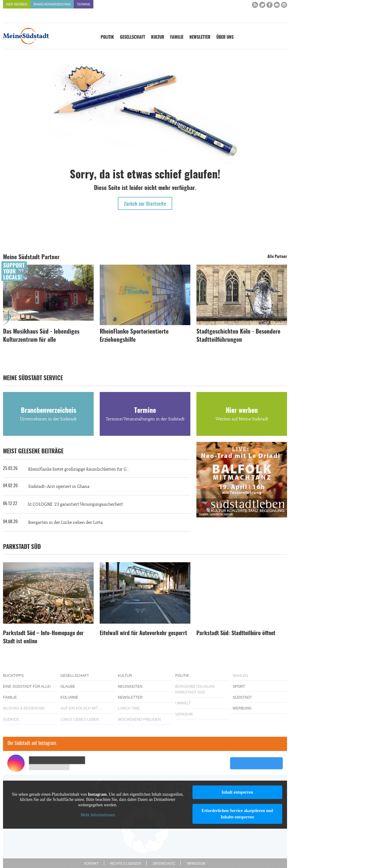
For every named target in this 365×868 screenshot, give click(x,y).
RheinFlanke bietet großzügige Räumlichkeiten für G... (79, 469)
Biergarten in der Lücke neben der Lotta (65, 523)
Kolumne (69, 697)
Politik (107, 38)
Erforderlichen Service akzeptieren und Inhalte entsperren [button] (237, 814)
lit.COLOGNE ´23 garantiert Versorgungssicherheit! (75, 504)
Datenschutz (164, 864)
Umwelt (183, 703)
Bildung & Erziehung (24, 708)
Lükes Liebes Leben (80, 720)
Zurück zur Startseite (145, 204)
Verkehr (184, 714)
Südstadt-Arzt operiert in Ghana (59, 487)
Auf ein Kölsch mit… (81, 708)
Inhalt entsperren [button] (237, 792)
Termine (84, 4)
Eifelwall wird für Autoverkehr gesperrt (143, 634)
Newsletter (200, 38)
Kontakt (91, 864)
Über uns (225, 38)
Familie (177, 38)
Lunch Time (129, 708)
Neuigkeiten (130, 687)
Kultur (158, 38)
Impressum (196, 864)
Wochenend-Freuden (139, 720)
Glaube (68, 687)
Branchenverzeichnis (52, 4)
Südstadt (242, 697)
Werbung (242, 708)
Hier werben (17, 4)
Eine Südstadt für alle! (27, 687)
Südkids (11, 720)
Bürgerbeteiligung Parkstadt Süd (195, 689)
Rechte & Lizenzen (126, 864)
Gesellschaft (132, 38)
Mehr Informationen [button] (98, 815)
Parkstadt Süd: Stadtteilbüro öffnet (236, 634)
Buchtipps (13, 676)
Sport (239, 687)
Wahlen (240, 676)
